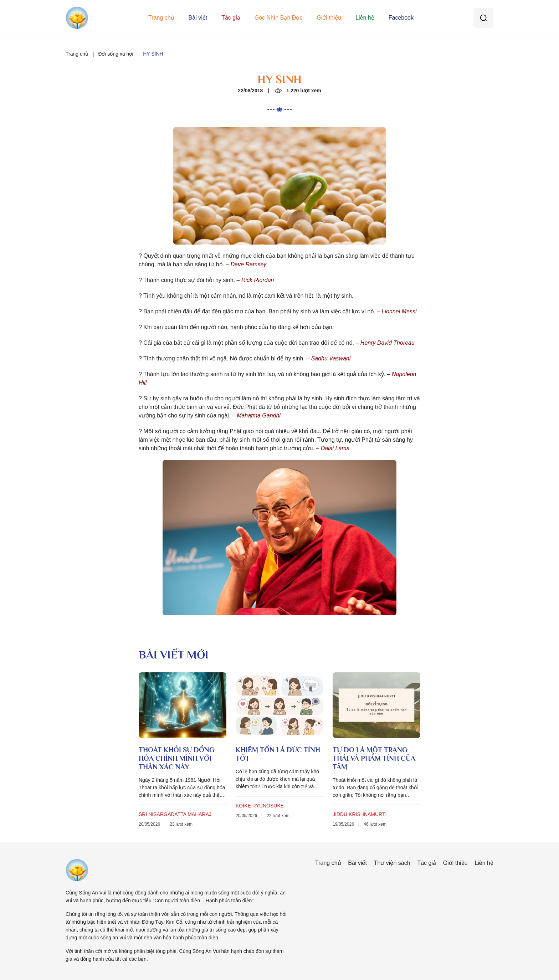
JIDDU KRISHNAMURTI (360, 814)
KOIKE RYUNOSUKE (260, 806)
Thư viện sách (392, 863)
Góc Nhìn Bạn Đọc (279, 18)
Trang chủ (161, 18)
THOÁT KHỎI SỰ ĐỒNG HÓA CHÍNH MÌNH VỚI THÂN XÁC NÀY (177, 758)
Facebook (401, 18)
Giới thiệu (329, 18)
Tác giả (231, 18)
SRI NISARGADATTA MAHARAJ (175, 814)
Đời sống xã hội (116, 54)
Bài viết (198, 18)
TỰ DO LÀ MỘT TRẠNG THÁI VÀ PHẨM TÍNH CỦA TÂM (374, 758)
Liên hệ (365, 18)
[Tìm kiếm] (483, 18)
